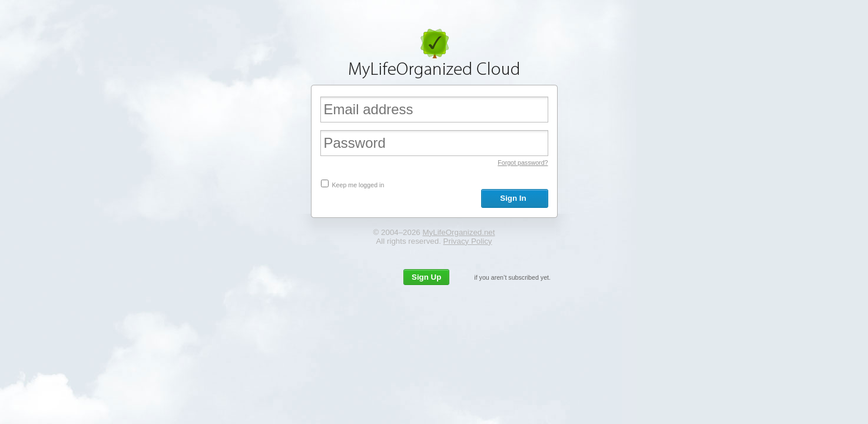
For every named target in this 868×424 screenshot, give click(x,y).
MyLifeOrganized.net (458, 232)
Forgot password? (523, 163)
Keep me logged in (358, 185)
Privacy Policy (468, 241)
